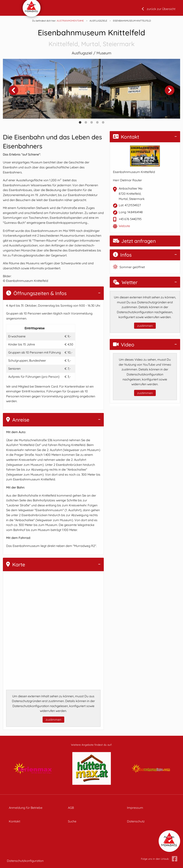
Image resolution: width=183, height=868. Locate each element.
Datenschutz (136, 821)
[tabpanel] (47, 89)
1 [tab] (80, 122)
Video (124, 345)
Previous (13, 90)
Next (170, 90)
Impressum (135, 808)
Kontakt (126, 137)
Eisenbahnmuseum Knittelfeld (91, 38)
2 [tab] (86, 122)
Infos (122, 255)
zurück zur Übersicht (161, 9)
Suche (72, 821)
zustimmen (53, 720)
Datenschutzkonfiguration (25, 861)
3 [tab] (91, 122)
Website (124, 226)
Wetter (125, 282)
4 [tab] (97, 122)
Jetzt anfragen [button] (134, 241)
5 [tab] (103, 122)
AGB (71, 808)
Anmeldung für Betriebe (26, 808)
